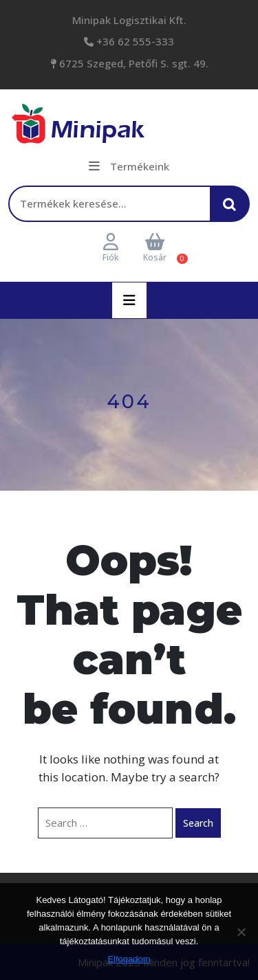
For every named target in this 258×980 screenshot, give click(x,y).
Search (198, 823)
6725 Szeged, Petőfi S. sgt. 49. (132, 63)
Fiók (110, 248)
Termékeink (129, 166)
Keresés (233, 210)
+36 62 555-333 (134, 41)
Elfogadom (129, 959)
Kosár (155, 248)
